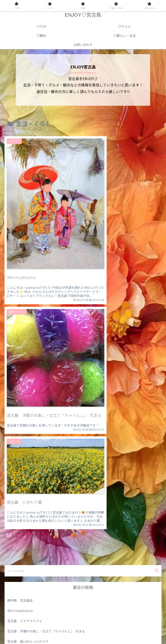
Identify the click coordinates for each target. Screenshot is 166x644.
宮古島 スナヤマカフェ (25, 457)
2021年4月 (15, 528)
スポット (14, 564)
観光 (136, 623)
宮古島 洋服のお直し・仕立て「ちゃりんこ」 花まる (46, 467)
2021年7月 (15, 508)
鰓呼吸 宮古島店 (20, 436)
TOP (30, 623)
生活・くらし (17, 585)
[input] (83, 407)
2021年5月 (15, 518)
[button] (157, 406)
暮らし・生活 (43, 629)
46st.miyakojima (20, 446)
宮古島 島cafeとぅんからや (28, 477)
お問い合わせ (123, 629)
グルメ (12, 554)
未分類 (12, 574)
